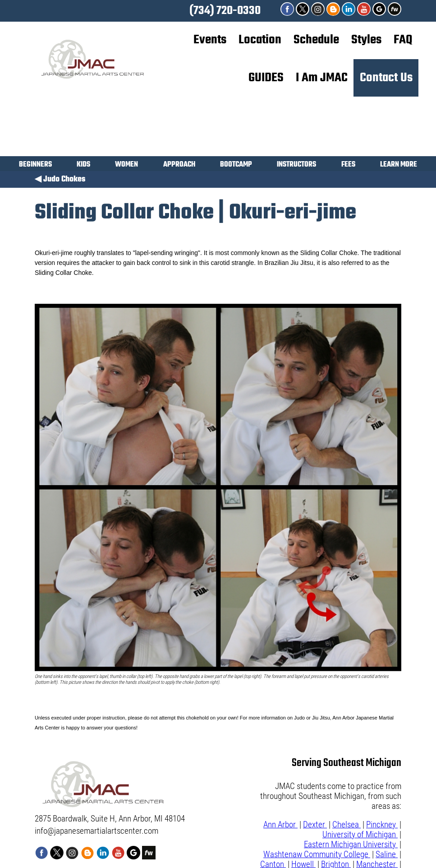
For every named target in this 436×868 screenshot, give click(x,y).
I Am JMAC (322, 78)
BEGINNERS (35, 165)
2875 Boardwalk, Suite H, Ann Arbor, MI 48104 (110, 819)
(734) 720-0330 (225, 11)
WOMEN (126, 165)
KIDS (83, 165)
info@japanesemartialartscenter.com (96, 831)
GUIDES (266, 78)
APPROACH (179, 165)
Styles (366, 40)
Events (210, 40)
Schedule (316, 40)
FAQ (403, 40)
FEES (348, 165)
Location (260, 40)
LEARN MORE (399, 165)
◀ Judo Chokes (60, 179)
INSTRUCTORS (296, 165)
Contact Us (386, 78)
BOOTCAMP (236, 165)
